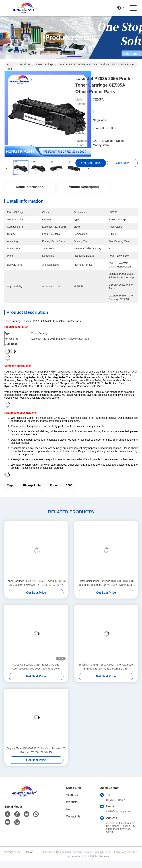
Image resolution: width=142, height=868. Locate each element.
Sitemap (28, 852)
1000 (69, 485)
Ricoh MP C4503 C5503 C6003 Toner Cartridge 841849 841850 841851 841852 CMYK (106, 667)
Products (25, 64)
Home (9, 65)
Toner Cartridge (44, 64)
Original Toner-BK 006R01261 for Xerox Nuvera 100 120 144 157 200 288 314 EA (36, 750)
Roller (54, 485)
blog (69, 809)
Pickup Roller (32, 485)
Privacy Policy (12, 852)
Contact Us (73, 816)
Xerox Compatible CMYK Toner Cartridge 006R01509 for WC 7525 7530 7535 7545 (36, 667)
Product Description (83, 187)
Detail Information (30, 187)
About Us (72, 795)
